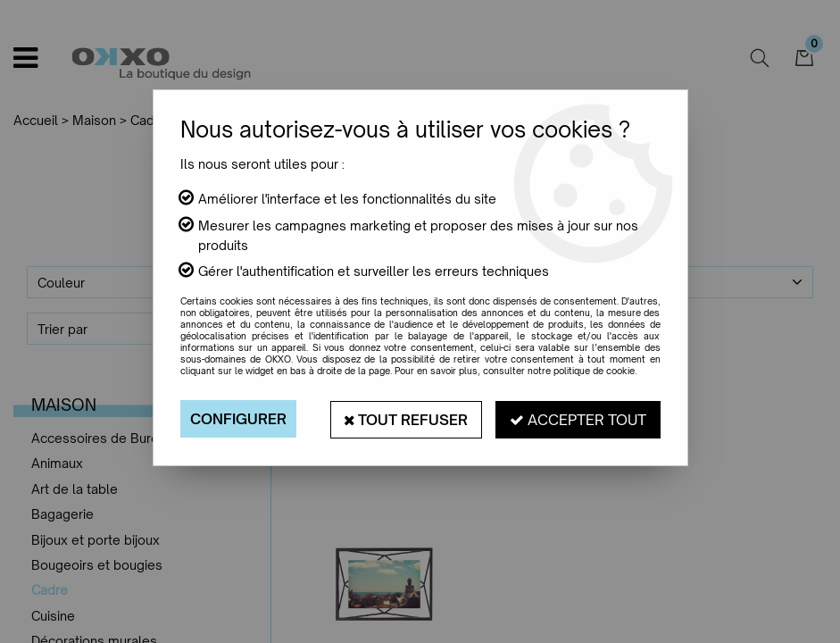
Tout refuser (405, 419)
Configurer (238, 419)
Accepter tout (578, 419)
